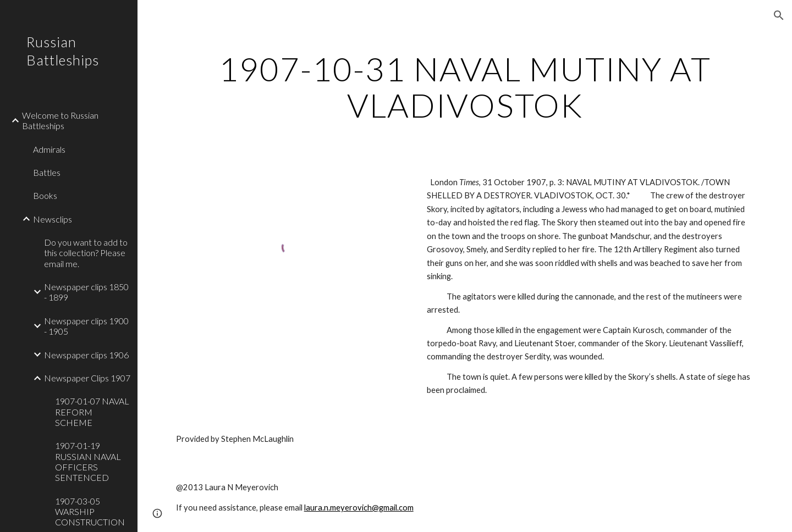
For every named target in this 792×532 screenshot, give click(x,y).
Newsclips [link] (53, 219)
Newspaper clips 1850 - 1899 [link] (86, 292)
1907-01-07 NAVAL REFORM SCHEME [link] (92, 412)
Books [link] (45, 195)
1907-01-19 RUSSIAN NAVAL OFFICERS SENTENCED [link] (88, 461)
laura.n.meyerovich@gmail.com (359, 508)
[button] (779, 15)
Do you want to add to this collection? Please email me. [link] (86, 253)
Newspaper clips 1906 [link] (86, 355)
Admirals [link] (49, 149)
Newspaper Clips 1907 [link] (87, 378)
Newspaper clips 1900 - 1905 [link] (86, 326)
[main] (465, 87)
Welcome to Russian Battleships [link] (60, 120)
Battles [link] (47, 172)
